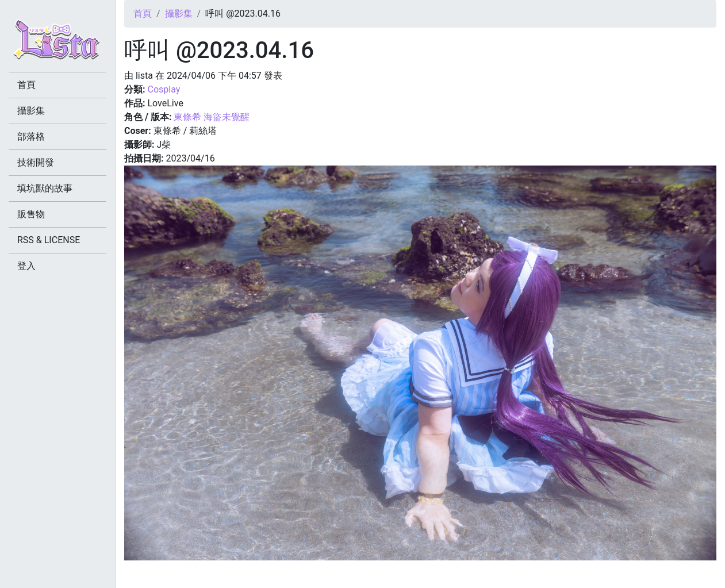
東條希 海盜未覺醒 (212, 117)
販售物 (31, 214)
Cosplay (164, 89)
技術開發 (36, 162)
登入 (26, 266)
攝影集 (179, 14)
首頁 (143, 14)
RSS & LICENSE (49, 240)
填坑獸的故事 (45, 188)
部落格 (31, 137)
